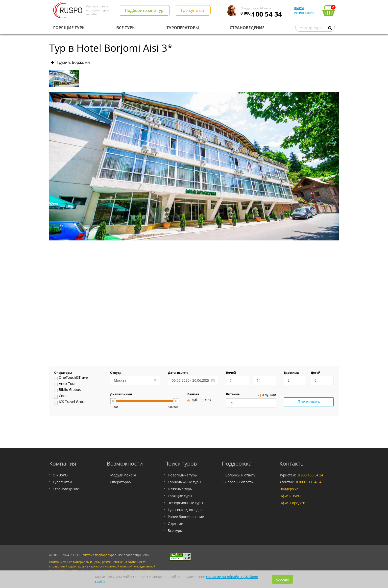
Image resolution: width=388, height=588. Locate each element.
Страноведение (66, 489)
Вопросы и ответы (241, 475)
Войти (299, 8)
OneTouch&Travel (71, 378)
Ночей (231, 373)
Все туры (175, 530)
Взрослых (291, 373)
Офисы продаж (292, 503)
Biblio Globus (67, 390)
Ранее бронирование (186, 517)
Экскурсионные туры (185, 503)
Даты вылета (178, 373)
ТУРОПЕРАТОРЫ (183, 28)
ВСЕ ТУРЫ (126, 28)
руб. (193, 400)
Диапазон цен (121, 395)
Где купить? (193, 10)
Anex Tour (65, 384)
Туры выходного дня (185, 510)
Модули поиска (123, 475)
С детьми (175, 524)
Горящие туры (180, 496)
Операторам (121, 482)
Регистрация (304, 13)
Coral (61, 396)
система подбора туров (99, 555)
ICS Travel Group (70, 402)
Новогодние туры (183, 475)
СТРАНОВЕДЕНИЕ (247, 28)
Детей (316, 373)
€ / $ (206, 400)
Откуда (116, 373)
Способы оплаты (240, 482)
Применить (309, 402)
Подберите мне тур (144, 10)
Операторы (63, 373)
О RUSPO (60, 475)
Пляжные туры (180, 489)
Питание (233, 395)
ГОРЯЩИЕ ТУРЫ (69, 28)
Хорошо (282, 579)
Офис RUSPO (290, 496)
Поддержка (289, 489)
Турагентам (62, 482)
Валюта (193, 395)
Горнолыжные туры (184, 482)
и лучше (266, 395)
